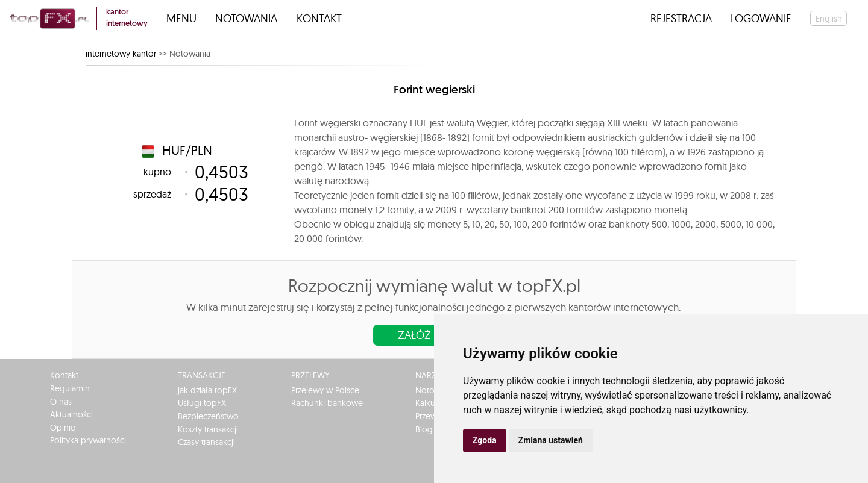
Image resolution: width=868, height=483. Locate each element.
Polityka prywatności (88, 440)
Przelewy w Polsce (325, 390)
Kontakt (319, 18)
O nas (61, 402)
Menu (181, 18)
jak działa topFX (207, 390)
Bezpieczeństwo (208, 416)
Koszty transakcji (208, 429)
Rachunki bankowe (327, 403)
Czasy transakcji (206, 442)
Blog (424, 429)
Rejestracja (681, 18)
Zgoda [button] (485, 440)
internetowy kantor (121, 54)
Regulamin (70, 388)
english (829, 19)
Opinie (63, 428)
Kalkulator (433, 403)
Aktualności (71, 414)
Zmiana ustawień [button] (551, 440)
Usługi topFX (202, 403)
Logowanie (761, 18)
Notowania (246, 18)
